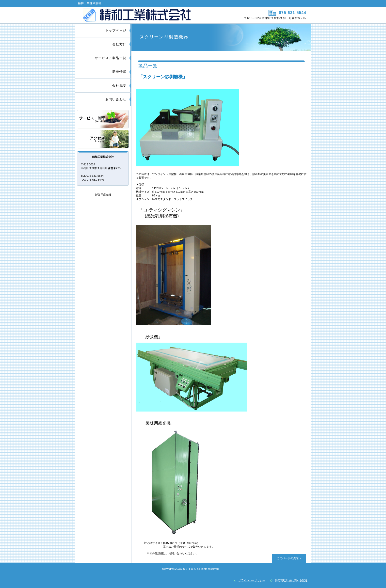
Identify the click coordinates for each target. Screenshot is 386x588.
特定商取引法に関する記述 (291, 580)
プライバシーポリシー (252, 580)
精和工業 (133, 15)
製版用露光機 (103, 195)
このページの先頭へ (289, 558)
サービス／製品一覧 (103, 119)
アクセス (103, 139)
